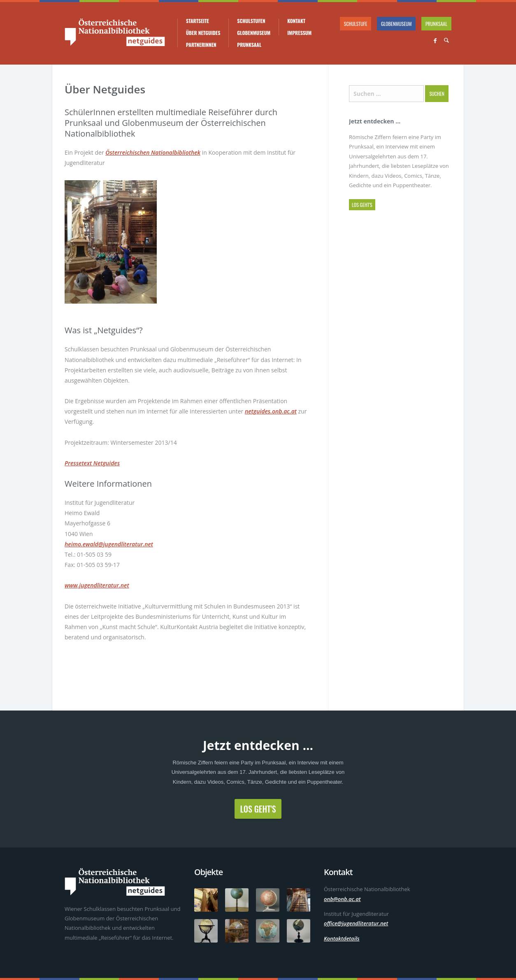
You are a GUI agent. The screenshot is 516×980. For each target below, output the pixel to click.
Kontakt (296, 21)
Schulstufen (251, 21)
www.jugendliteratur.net (97, 585)
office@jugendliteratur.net (356, 923)
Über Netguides (203, 33)
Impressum (299, 33)
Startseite (198, 21)
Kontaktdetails (342, 938)
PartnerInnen (201, 45)
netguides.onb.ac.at (271, 411)
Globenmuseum (254, 33)
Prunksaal (249, 45)
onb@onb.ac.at (342, 899)
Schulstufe (356, 24)
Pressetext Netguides (92, 463)
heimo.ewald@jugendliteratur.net (109, 544)
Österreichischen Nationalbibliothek (153, 152)
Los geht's (362, 205)
